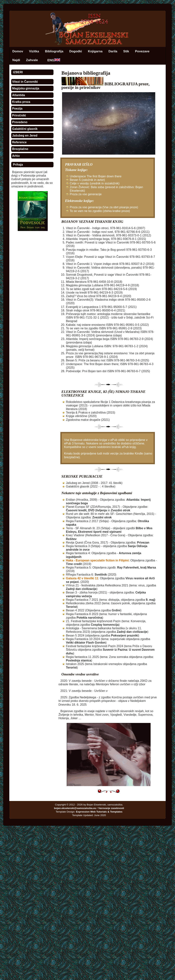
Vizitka (34, 51)
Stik (126, 51)
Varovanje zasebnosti (111, 808)
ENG (54, 60)
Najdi (16, 60)
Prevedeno (20, 122)
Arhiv (16, 156)
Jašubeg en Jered (25, 136)
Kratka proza (21, 102)
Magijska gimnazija (26, 88)
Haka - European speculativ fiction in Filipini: (98, 560)
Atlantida (18, 95)
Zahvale (32, 60)
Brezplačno (20, 149)
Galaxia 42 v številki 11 (82, 578)
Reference (19, 142)
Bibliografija (54, 51)
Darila (113, 51)
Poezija (17, 109)
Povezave (142, 51)
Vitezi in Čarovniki (25, 82)
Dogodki (76, 51)
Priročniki (19, 115)
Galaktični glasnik (25, 129)
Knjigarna (95, 51)
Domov (18, 51)
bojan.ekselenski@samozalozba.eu (75, 808)
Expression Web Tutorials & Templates (99, 812)
